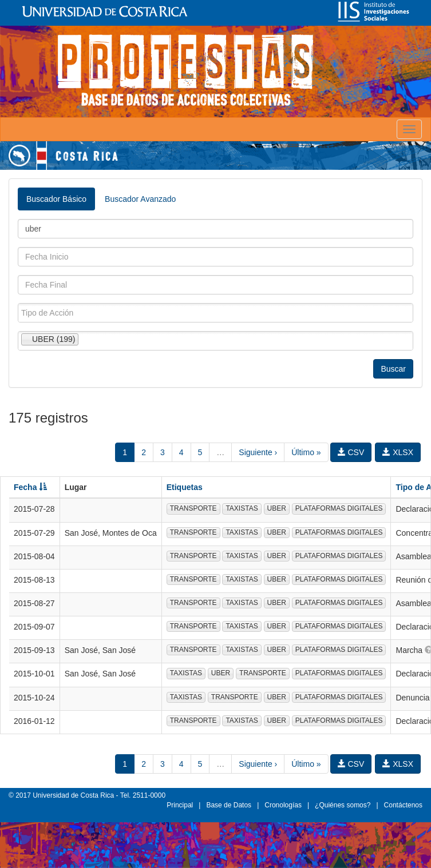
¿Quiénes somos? (343, 805)
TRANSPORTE (193, 508)
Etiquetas (185, 487)
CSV (351, 452)
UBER (277, 508)
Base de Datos (229, 805)
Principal (180, 805)
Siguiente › (258, 452)
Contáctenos (403, 805)
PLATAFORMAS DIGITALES (339, 508)
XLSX (398, 452)
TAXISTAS (242, 508)
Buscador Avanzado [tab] (140, 199)
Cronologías (283, 805)
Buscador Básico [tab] (56, 199)
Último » (306, 452)
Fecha (30, 487)
